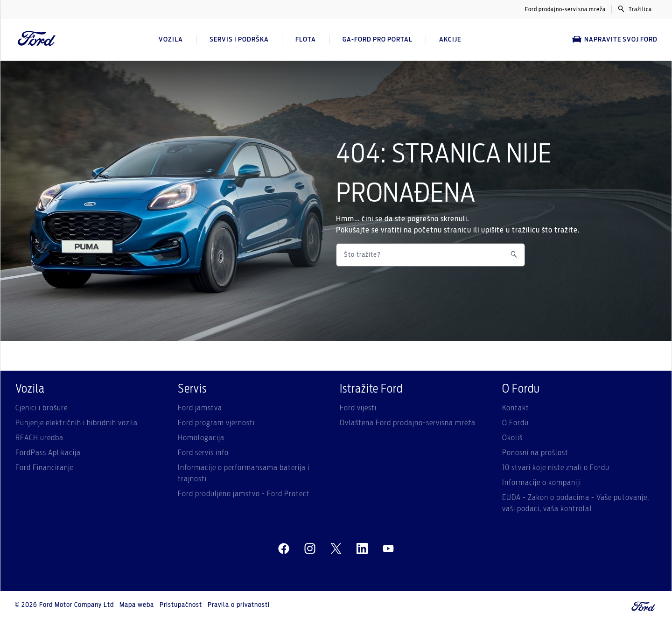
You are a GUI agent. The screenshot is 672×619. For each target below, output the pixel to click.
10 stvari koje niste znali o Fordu (556, 468)
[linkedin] (362, 549)
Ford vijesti (358, 408)
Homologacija (201, 438)
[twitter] (336, 549)
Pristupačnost (181, 605)
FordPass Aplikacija (48, 453)
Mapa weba (137, 605)
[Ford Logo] (37, 40)
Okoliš (512, 438)
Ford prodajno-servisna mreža (565, 9)
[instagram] (310, 549)
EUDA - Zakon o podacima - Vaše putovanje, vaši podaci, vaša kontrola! (576, 503)
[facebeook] (284, 549)
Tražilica (635, 9)
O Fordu (515, 423)
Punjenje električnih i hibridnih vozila (77, 423)
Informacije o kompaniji (542, 483)
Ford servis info (203, 453)
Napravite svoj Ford (615, 39)
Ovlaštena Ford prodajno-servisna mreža (408, 423)
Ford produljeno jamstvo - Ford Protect (244, 494)
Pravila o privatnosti (239, 605)
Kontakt (516, 408)
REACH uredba (39, 438)
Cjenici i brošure (42, 408)
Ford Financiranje (45, 468)
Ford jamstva (200, 408)
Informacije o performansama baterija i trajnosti (244, 473)
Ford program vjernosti (216, 423)
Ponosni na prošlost (535, 453)
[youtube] (388, 549)
